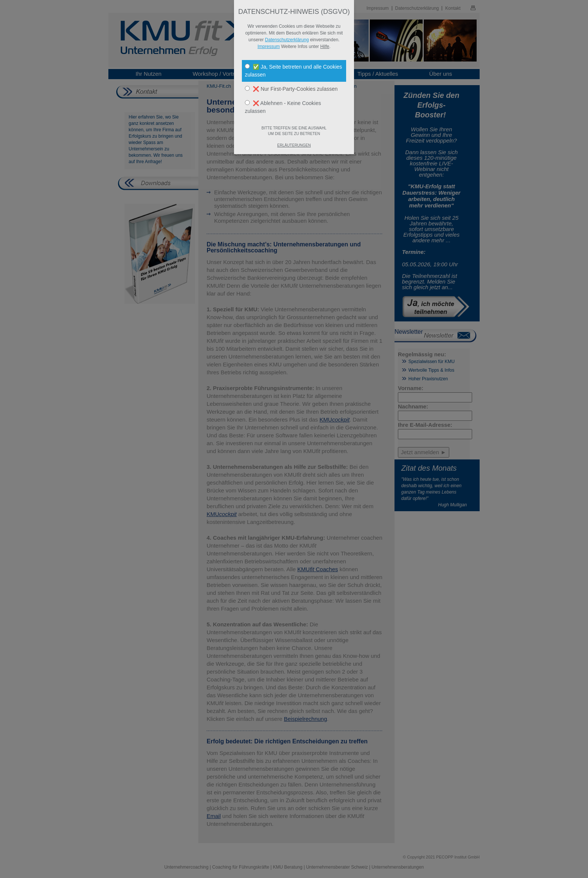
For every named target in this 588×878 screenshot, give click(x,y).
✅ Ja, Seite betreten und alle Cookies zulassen (293, 71)
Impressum (269, 47)
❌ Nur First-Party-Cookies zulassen (291, 89)
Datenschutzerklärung (287, 40)
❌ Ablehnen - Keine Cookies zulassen (283, 107)
